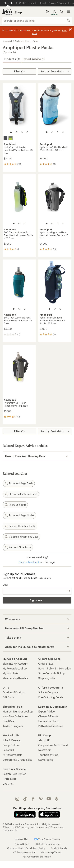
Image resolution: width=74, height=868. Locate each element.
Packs (35, 41)
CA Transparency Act (24, 852)
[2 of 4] (16, 132)
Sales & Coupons (48, 692)
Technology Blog (48, 755)
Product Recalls (59, 848)
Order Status (46, 664)
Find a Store (10, 779)
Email (5, 585)
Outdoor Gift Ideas (14, 692)
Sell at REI (8, 750)
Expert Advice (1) (34, 59)
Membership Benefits (15, 678)
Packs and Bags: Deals (19, 483)
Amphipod (7, 41)
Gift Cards (8, 697)
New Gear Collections (15, 716)
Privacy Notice (22, 844)
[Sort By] (55, 71)
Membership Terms (51, 852)
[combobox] (37, 21)
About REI (44, 740)
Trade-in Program (13, 726)
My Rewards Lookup (15, 668)
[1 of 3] (14, 224)
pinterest (41, 799)
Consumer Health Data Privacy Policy (26, 848)
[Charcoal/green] (10, 138)
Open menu (69, 12)
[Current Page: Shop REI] (8, 3)
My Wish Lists (10, 673)
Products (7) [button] (12, 59)
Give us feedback (29, 562)
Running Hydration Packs (20, 526)
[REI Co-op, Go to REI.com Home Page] (7, 12)
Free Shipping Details (51, 697)
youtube (49, 799)
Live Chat (8, 784)
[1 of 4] (11, 132)
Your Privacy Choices (47, 839)
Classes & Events (48, 716)
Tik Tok (25, 799)
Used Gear (9, 721)
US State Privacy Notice (47, 844)
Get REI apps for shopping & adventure (37, 808)
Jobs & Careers (11, 740)
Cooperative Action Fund (53, 745)
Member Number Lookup (18, 711)
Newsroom (45, 750)
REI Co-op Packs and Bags (21, 494)
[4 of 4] (27, 132)
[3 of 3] (25, 224)
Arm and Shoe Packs (18, 547)
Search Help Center (14, 774)
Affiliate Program (12, 755)
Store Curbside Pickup (52, 673)
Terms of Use (21, 839)
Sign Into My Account (15, 664)
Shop (18, 12)
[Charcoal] (6, 138)
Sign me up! (37, 600)
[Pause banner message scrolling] (70, 30)
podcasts (56, 799)
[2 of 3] (19, 224)
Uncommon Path (48, 721)
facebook (33, 799)
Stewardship (46, 760)
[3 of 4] (22, 132)
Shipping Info (46, 678)
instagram (17, 799)
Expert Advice (46, 711)
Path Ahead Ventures (51, 726)
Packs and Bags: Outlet (19, 515)
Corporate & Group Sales (17, 760)
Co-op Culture (11, 745)
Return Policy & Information (55, 668)
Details (47, 578)
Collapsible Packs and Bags (21, 537)
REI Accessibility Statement (37, 857)
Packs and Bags (22, 41)
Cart (61, 12)
